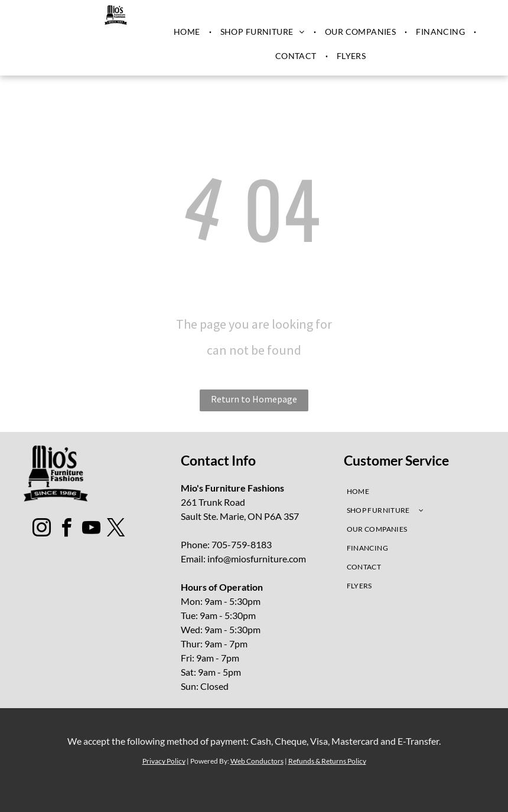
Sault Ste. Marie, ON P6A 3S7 (240, 516)
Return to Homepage (254, 399)
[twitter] (116, 530)
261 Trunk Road (213, 502)
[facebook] (67, 530)
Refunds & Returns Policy (327, 761)
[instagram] (42, 530)
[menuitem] (188, 32)
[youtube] (92, 530)
